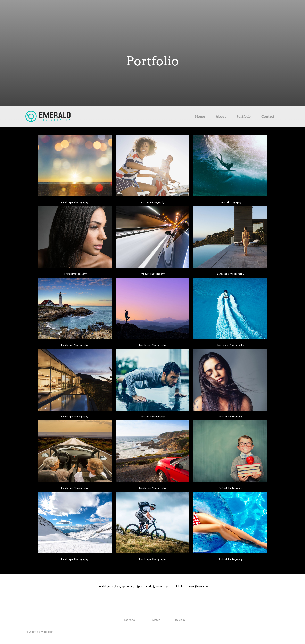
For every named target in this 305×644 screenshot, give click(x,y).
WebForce (47, 632)
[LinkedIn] (176, 620)
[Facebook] (127, 620)
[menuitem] (200, 117)
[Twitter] (152, 620)
